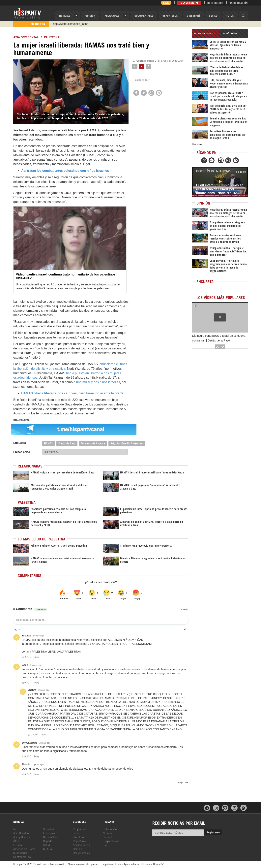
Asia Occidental (22, 833)
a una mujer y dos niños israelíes (97, 382)
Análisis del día (82, 845)
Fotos (230, 15)
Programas (112, 15)
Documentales (144, 15)
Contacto (108, 837)
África (17, 841)
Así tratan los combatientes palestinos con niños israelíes (65, 171)
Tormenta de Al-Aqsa (93, 443)
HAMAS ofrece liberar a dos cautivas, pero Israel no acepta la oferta (72, 393)
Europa (18, 845)
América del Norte (24, 849)
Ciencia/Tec (50, 837)
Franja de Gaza (67, 443)
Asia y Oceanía (22, 837)
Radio (166, 3)
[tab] (206, 33)
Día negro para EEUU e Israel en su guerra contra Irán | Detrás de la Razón (219, 338)
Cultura (47, 849)
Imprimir (142, 80)
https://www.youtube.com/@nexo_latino (77, 24)
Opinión (77, 849)
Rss (105, 845)
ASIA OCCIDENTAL (26, 37)
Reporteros (170, 15)
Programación (238, 3)
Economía (49, 833)
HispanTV (27, 13)
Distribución (215, 3)
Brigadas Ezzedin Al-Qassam (127, 443)
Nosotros (108, 833)
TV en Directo (189, 3)
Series (213, 15)
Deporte (48, 841)
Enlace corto (22, 452)
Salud (46, 845)
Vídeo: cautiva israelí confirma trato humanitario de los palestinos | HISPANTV (67, 276)
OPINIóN (90, 15)
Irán (16, 829)
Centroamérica (22, 857)
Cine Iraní (193, 15)
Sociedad (49, 829)
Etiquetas (20, 443)
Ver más (197, 144)
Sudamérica (20, 853)
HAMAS (48, 443)
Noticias (65, 15)
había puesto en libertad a (85, 373)
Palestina (52, 37)
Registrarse (213, 832)
